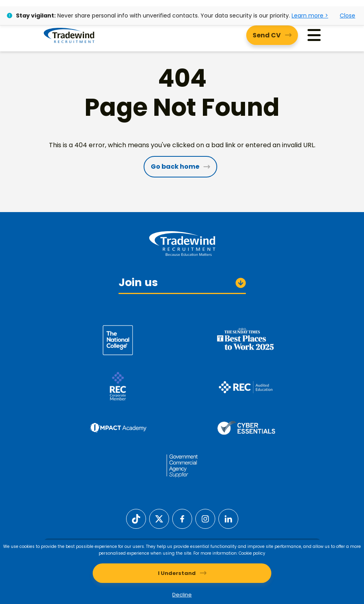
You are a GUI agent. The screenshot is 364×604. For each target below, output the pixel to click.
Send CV (267, 35)
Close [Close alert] (347, 16)
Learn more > (310, 16)
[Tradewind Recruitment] (69, 35)
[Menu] (314, 35)
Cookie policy (252, 553)
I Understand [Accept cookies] (177, 573)
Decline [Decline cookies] (182, 595)
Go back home (175, 167)
